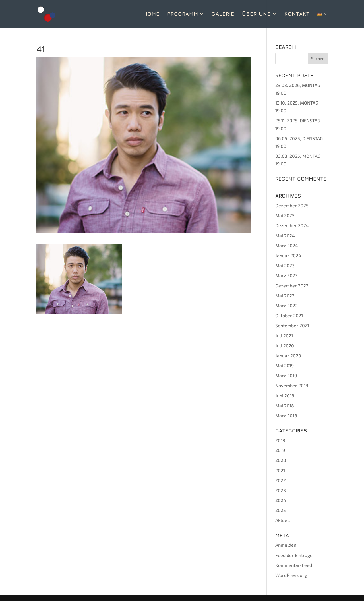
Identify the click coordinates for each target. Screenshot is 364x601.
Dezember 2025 (292, 205)
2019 (280, 450)
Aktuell (283, 520)
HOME (151, 14)
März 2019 (286, 375)
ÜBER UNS (257, 14)
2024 (281, 500)
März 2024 (287, 245)
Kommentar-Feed (294, 565)
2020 (281, 460)
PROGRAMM (183, 14)
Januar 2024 (288, 255)
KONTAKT (297, 14)
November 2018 (292, 385)
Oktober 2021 (289, 315)
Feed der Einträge (294, 555)
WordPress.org (291, 575)
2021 (280, 470)
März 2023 (287, 275)
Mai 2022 (285, 296)
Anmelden (286, 545)
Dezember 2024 (292, 225)
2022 (281, 480)
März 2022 (287, 305)
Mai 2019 (285, 365)
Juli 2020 (285, 346)
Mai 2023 (285, 265)
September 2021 (292, 325)
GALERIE (223, 14)
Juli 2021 (284, 336)
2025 (281, 510)
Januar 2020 (288, 356)
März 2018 (286, 415)
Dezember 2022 (292, 286)
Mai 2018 (285, 406)
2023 (281, 490)
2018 (280, 440)
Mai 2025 (285, 215)
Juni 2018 (285, 396)
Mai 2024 (285, 236)
